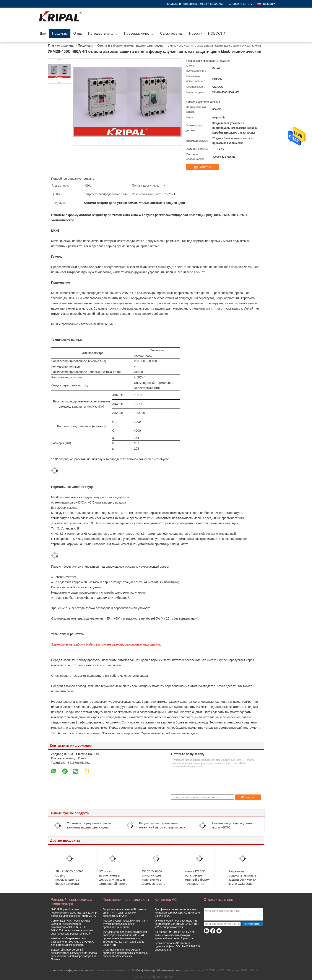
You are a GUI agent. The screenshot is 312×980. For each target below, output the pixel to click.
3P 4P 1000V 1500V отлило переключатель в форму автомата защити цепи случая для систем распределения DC (69, 884)
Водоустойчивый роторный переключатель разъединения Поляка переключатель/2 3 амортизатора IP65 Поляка (74, 955)
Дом (43, 33)
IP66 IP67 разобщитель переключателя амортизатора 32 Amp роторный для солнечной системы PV (74, 913)
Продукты (60, 33)
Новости (196, 33)
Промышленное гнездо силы (126, 900)
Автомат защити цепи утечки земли (79, 733)
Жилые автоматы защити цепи (121, 733)
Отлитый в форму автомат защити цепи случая (131, 45)
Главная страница (61, 45)
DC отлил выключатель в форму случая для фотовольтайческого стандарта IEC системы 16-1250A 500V (113, 884)
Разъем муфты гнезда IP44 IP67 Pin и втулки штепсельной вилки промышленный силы (126, 924)
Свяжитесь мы (172, 33)
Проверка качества (140, 33)
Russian (268, 4)
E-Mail (137, 970)
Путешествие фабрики (105, 33)
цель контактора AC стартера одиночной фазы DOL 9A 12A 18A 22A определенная (178, 946)
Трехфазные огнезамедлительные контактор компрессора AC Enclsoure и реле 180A (177, 913)
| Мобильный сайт (168, 970)
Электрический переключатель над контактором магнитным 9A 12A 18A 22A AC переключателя (177, 924)
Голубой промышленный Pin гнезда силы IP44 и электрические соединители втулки (124, 913)
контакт (206, 167)
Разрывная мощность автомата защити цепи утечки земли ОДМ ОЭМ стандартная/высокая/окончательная (242, 884)
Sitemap (149, 970)
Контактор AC (166, 900)
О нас (78, 33)
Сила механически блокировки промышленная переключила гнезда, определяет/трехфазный (125, 953)
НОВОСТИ (217, 33)
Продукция (86, 45)
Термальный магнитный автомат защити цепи (169, 733)
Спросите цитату (240, 4)
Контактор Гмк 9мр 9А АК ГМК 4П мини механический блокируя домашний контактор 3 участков (175, 935)
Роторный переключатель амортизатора (71, 902)
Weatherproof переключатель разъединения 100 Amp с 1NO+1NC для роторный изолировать (72, 942)
